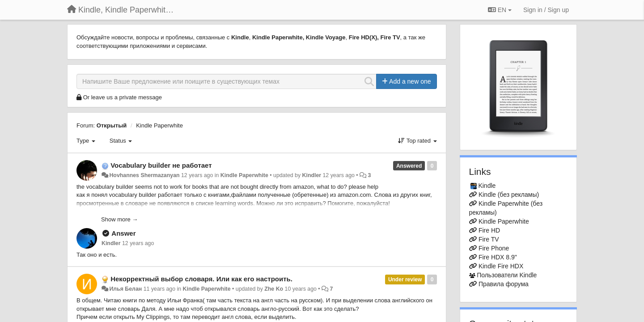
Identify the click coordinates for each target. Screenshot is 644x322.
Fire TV (489, 239)
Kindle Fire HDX (501, 266)
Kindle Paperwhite (159, 125)
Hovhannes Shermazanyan (144, 175)
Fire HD (489, 230)
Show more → (119, 219)
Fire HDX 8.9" (498, 257)
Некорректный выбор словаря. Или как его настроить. (201, 279)
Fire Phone (494, 248)
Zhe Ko (274, 289)
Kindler (312, 175)
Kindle (487, 186)
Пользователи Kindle (507, 275)
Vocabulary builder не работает (161, 165)
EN (500, 10)
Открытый (112, 125)
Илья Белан (125, 289)
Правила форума (504, 284)
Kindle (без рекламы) (509, 195)
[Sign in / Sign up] (546, 10)
